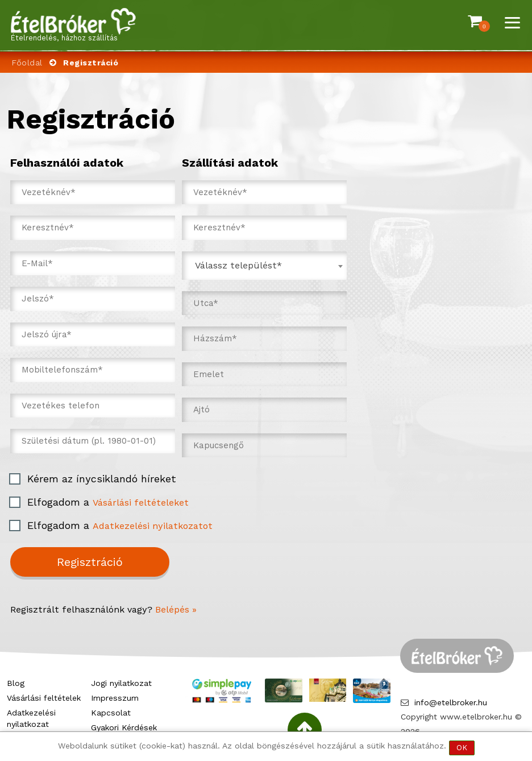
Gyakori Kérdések (124, 727)
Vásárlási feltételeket (141, 502)
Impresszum (115, 698)
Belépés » (176, 609)
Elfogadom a (108, 502)
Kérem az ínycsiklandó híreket (102, 479)
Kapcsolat (111, 713)
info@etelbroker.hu (451, 702)
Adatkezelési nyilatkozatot (153, 526)
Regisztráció (90, 562)
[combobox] (264, 266)
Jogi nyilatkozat (121, 683)
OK (462, 748)
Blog (16, 683)
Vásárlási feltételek (44, 698)
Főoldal (27, 63)
